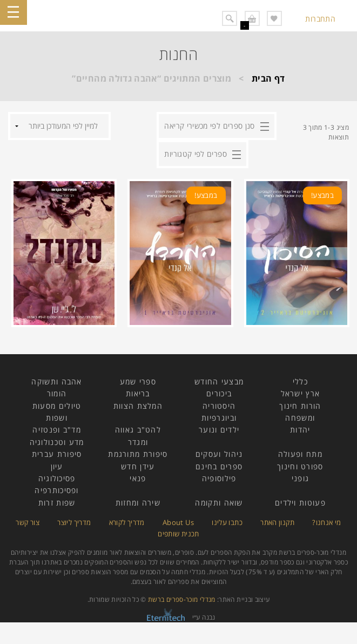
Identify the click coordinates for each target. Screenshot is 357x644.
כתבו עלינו (227, 522)
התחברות (320, 19)
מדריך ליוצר (74, 522)
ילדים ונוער (219, 430)
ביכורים (219, 393)
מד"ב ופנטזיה (57, 430)
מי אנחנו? (326, 522)
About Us (178, 522)
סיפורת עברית (57, 454)
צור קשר (28, 522)
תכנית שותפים (178, 534)
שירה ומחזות (138, 503)
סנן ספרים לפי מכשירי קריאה (209, 126)
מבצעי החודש (219, 381)
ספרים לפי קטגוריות (195, 154)
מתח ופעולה (300, 454)
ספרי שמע (138, 381)
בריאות (138, 393)
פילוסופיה (219, 478)
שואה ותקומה (219, 503)
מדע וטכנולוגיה (57, 442)
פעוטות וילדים (300, 503)
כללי (300, 381)
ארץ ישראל (301, 393)
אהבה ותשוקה (56, 381)
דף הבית (268, 78)
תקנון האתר (277, 522)
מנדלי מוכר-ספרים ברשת (182, 599)
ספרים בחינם (219, 466)
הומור (57, 393)
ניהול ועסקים (219, 454)
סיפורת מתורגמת (138, 454)
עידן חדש (138, 466)
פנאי (138, 478)
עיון (57, 466)
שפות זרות (57, 503)
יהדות (300, 430)
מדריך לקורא (127, 522)
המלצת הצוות (138, 406)
